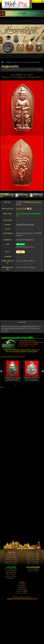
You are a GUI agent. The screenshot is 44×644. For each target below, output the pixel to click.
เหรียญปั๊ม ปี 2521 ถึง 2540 (25, 225)
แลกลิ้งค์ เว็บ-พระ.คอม (11, 559)
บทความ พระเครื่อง (33, 571)
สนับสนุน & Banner (11, 558)
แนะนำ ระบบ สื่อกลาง (22, 593)
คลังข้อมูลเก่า (11, 578)
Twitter (21, 597)
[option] (12, 371)
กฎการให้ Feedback (33, 561)
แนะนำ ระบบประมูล (33, 563)
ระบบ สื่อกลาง (22, 588)
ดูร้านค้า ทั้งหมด (11, 571)
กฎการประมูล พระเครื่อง (33, 559)
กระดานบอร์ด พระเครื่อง (33, 567)
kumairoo (19, 209)
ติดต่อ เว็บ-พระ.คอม (11, 563)
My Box (22, 582)
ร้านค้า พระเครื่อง (11, 567)
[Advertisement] (21, 296)
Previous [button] (1, 371)
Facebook (16, 597)
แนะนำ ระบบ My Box (22, 591)
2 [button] (19, 385)
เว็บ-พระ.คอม (11, 552)
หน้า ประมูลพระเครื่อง (33, 554)
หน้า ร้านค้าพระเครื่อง (11, 569)
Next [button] (43, 371)
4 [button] (25, 385)
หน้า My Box (22, 584)
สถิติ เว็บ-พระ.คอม (11, 556)
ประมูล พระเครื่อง (33, 552)
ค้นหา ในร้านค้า (11, 574)
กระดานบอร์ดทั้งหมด (33, 569)
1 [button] (16, 385)
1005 (25, 209)
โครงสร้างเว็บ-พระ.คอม (11, 561)
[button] (42, 1)
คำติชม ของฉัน (22, 589)
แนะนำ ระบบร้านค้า (11, 576)
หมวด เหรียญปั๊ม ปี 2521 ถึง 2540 (22, 75)
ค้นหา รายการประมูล (33, 558)
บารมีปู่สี (22, 14)
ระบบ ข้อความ (22, 586)
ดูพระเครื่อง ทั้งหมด (11, 573)
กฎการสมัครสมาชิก (11, 554)
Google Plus (28, 597)
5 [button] (28, 385)
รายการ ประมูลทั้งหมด (33, 556)
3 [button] (22, 385)
